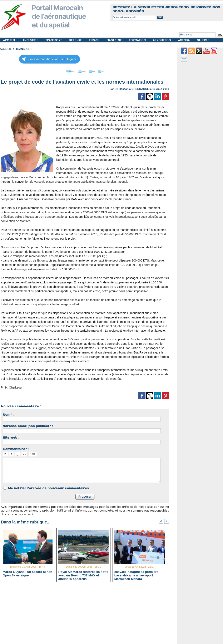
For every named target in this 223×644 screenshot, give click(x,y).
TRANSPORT (54, 40)
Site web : (11, 437)
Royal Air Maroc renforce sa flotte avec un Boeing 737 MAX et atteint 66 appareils (83, 575)
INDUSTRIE (31, 40)
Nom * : (8, 414)
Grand (98, 70)
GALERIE (203, 40)
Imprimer (80, 70)
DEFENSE (76, 40)
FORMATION (138, 40)
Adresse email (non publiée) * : (28, 425)
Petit (112, 70)
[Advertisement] (88, 614)
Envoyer (61, 70)
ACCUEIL (10, 40)
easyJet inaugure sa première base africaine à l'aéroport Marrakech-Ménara (136, 575)
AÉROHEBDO (162, 40)
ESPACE (95, 40)
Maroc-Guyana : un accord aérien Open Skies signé (28, 573)
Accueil (5, 49)
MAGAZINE (115, 40)
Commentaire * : (16, 448)
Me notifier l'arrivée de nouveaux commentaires (48, 488)
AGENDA (184, 40)
